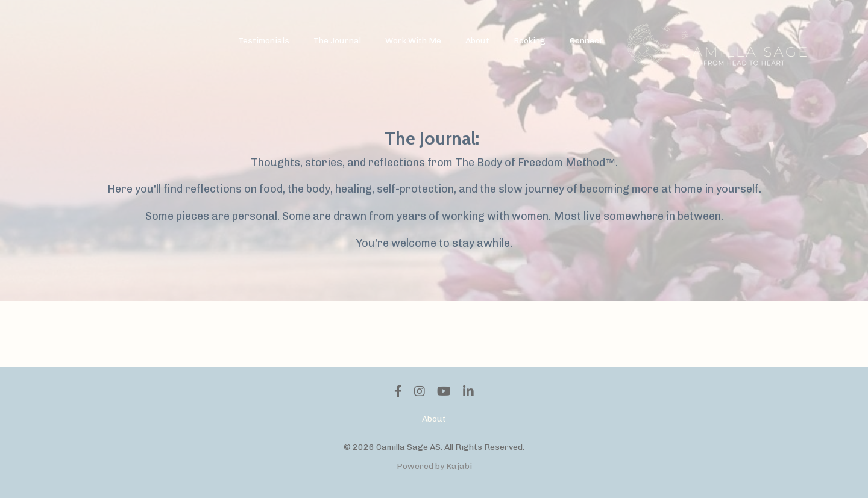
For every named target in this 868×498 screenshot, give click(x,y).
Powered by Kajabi (434, 466)
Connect (586, 41)
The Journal (337, 41)
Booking (530, 41)
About (477, 41)
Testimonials (264, 41)
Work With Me (413, 41)
